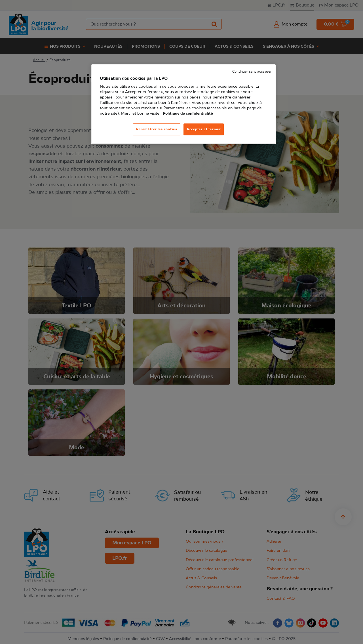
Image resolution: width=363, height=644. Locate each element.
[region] (183, 104)
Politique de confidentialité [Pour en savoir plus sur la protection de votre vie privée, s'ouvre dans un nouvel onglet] (188, 114)
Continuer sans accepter (252, 72)
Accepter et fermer (204, 129)
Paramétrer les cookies (157, 129)
